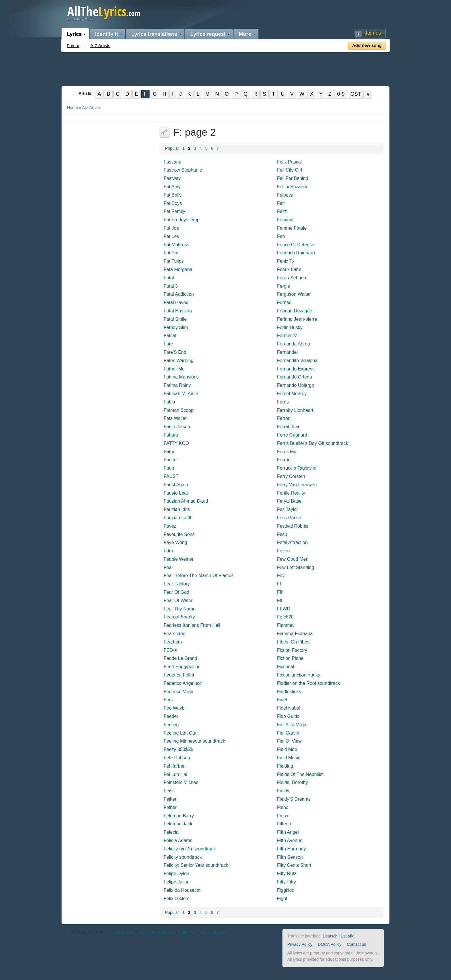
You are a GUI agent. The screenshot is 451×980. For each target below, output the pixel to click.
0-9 (341, 94)
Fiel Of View (289, 741)
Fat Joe (171, 228)
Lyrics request (208, 34)
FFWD (284, 609)
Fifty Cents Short (294, 865)
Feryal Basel (290, 501)
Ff (279, 584)
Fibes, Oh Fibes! (294, 642)
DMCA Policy (330, 944)
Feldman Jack (178, 824)
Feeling (171, 725)
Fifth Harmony (291, 849)
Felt (281, 203)
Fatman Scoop (179, 410)
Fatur (169, 452)
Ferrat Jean (289, 427)
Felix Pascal (289, 162)
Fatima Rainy (177, 385)
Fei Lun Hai (175, 774)
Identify (187, 932)
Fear (168, 567)
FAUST (171, 476)
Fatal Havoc (176, 302)
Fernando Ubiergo (296, 385)
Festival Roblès (293, 526)
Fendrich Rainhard (296, 253)
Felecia (171, 832)
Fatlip (169, 402)
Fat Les (171, 236)
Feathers (173, 642)
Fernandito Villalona (297, 361)
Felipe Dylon (176, 874)
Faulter (171, 460)
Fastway (172, 178)
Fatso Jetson (177, 427)
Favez (170, 526)
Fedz (169, 700)
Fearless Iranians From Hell (192, 625)
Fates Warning (178, 361)
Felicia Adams (178, 840)
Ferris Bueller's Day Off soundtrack (313, 443)
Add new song (367, 45)
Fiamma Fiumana (295, 634)
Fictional (286, 667)
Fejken (171, 799)
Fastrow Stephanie (183, 170)
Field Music (289, 758)
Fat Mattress (176, 245)
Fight (282, 899)
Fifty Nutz (287, 874)
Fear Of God (176, 592)
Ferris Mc (287, 452)
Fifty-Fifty (286, 882)
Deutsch (330, 936)
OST (356, 94)
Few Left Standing (296, 567)
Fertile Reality (291, 493)
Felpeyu (285, 195)
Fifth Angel (288, 832)
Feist (169, 791)
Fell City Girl (289, 170)
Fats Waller (175, 418)
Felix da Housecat (182, 890)
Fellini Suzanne (293, 187)
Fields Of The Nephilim (300, 774)
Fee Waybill (176, 708)
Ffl (280, 601)
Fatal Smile (175, 319)
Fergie (283, 286)
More (245, 34)
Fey (281, 576)
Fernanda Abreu (294, 344)
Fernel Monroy (292, 394)
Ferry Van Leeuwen (297, 485)
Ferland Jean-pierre (297, 319)
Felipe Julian (177, 882)
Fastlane (172, 162)
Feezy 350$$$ (178, 749)
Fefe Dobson (177, 758)
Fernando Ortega (295, 377)
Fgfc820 (285, 617)
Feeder (171, 716)
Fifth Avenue (290, 840)
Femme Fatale (292, 228)
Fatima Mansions (181, 377)
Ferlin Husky (290, 327)
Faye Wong (175, 542)
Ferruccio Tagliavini (297, 468)
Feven (283, 551)
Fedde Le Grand (180, 659)
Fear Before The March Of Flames (199, 576)
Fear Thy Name (180, 609)
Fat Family (174, 212)
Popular (172, 148)
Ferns (283, 402)
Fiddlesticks (289, 692)
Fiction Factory (292, 650)
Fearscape (175, 634)
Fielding (285, 766)
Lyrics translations (154, 34)
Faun (169, 468)
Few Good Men (293, 559)
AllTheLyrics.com (87, 932)
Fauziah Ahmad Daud (186, 501)
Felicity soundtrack (183, 857)
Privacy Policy (300, 944)
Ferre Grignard (292, 435)
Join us (373, 33)
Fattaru (171, 435)
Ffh (280, 592)
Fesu (282, 534)
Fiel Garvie (288, 733)
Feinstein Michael (182, 783)
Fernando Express (296, 369)
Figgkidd (286, 890)
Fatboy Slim (176, 327)
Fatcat (170, 336)
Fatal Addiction (179, 294)
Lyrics (74, 34)
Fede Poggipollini (181, 667)
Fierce (283, 816)
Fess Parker (289, 518)
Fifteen (284, 824)
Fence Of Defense (296, 245)
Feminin (285, 220)
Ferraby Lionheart (295, 410)
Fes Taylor (288, 509)
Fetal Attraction (292, 542)
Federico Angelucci (183, 683)
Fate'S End (175, 352)
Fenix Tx (286, 261)
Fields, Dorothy (293, 783)
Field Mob (287, 749)
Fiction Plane (290, 659)
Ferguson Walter (294, 294)
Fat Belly (173, 195)
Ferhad (284, 302)
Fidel (282, 700)
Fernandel (287, 352)
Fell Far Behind (293, 178)
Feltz (282, 212)
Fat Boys (173, 203)
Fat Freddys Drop (181, 220)
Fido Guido (288, 716)
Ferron (284, 460)
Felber (170, 807)
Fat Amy (172, 187)
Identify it (106, 34)
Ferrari (284, 418)
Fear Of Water (178, 601)
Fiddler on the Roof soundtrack (308, 683)
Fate (168, 344)
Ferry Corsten (291, 476)
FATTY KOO (176, 443)
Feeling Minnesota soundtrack (194, 741)
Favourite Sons (179, 534)
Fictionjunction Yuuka (299, 675)
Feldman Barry (179, 816)
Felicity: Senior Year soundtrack (196, 865)
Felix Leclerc (177, 899)
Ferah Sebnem (292, 278)
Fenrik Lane (289, 269)
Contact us (357, 944)
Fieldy (283, 791)
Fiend (283, 807)
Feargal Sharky (179, 617)
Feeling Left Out (180, 733)
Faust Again (176, 485)
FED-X (171, 650)
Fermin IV (287, 336)
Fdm (168, 551)
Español (348, 936)
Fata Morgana (178, 269)
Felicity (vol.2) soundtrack (190, 849)
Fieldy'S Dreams (294, 799)
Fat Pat (171, 253)
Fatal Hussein (178, 311)
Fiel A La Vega (292, 725)
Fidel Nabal (289, 708)
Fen (281, 236)
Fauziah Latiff (177, 518)
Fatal (169, 278)
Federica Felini (179, 675)
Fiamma (285, 625)
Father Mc (174, 369)
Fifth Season (290, 857)
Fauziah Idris (177, 509)
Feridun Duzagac (295, 311)
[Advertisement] (225, 68)
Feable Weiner (179, 559)
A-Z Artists (100, 46)
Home (72, 108)
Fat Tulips (174, 261)
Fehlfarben (175, 766)
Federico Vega (178, 692)
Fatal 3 (171, 286)
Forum (73, 46)
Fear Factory (177, 584)
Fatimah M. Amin (181, 394)
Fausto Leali (176, 493)
